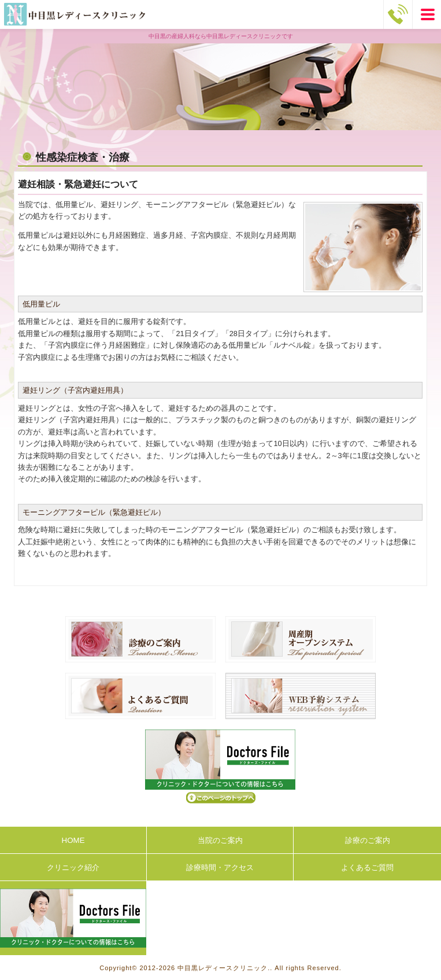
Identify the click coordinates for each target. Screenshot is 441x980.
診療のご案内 (368, 840)
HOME (73, 840)
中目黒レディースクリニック (223, 968)
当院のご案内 (220, 840)
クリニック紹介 (73, 867)
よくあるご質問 (367, 867)
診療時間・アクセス (220, 867)
